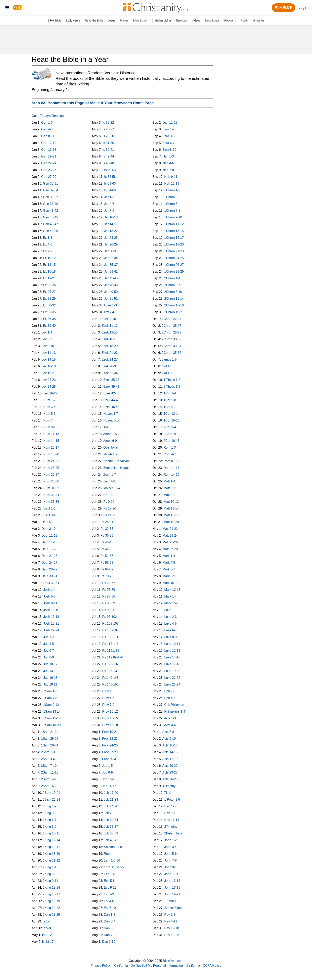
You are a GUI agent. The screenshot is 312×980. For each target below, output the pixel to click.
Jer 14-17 (111, 224)
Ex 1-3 (48, 238)
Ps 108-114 (110, 637)
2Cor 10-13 (172, 441)
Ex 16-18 (49, 271)
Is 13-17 (48, 942)
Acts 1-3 (170, 718)
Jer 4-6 (109, 204)
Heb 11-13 (172, 820)
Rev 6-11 (171, 921)
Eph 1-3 (170, 691)
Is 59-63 (110, 183)
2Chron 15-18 (174, 305)
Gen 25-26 (49, 170)
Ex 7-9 (48, 251)
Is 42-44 (108, 156)
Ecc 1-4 (109, 874)
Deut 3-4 (49, 515)
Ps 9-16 (109, 502)
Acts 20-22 (170, 766)
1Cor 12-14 (172, 414)
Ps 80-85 (109, 596)
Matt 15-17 (171, 515)
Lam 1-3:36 (112, 860)
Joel (106, 427)
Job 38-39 (111, 833)
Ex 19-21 (49, 278)
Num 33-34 (51, 495)
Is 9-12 (47, 935)
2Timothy (171, 827)
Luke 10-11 (172, 644)
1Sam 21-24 (50, 732)
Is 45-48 (108, 163)
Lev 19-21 (49, 373)
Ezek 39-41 (111, 387)
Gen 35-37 (51, 197)
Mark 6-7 (169, 569)
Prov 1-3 (108, 691)
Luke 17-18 (172, 664)
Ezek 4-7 (111, 312)
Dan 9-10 (109, 942)
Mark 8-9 (169, 576)
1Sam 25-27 (50, 739)
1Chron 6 (171, 204)
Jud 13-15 (50, 671)
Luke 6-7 (171, 630)
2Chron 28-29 (172, 332)
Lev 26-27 (50, 393)
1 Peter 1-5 (172, 800)
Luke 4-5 (171, 624)
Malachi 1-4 (112, 488)
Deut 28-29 (49, 569)
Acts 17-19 (170, 759)
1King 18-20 (51, 854)
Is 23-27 (108, 129)
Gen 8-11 (48, 136)
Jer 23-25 (111, 238)
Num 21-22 (51, 461)
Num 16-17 (51, 447)
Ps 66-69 (107, 569)
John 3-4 (171, 847)
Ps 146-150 (110, 684)
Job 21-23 (111, 800)
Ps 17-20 (110, 508)
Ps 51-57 (107, 556)
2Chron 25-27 (172, 326)
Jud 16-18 (50, 678)
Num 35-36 (51, 502)
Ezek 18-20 (110, 346)
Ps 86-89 (109, 603)
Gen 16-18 (49, 150)
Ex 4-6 (48, 244)
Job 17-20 (111, 793)
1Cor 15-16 (172, 420)
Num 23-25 (51, 468)
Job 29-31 (111, 813)
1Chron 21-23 (174, 251)
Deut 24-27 (49, 563)
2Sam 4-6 (48, 759)
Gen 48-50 (51, 231)
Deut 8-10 (49, 529)
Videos (196, 21)
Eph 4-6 (170, 698)
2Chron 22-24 (172, 319)
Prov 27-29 (110, 752)
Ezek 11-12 (110, 326)
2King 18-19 (51, 901)
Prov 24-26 (110, 745)
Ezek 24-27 (110, 359)
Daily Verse (73, 21)
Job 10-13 (109, 779)
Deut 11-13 (49, 535)
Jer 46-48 (111, 285)
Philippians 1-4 (175, 712)
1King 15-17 (51, 847)
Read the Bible (94, 21)
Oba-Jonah (111, 447)
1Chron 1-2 (172, 190)
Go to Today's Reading (48, 116)
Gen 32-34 (51, 190)
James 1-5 (169, 359)
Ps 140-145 (110, 678)
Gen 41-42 (51, 211)
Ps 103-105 (110, 624)
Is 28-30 (108, 136)
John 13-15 (172, 881)
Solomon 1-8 (113, 847)
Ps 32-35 (107, 529)
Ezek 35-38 (111, 380)
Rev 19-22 (172, 935)
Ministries (258, 21)
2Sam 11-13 (50, 772)
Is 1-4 (47, 921)
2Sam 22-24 (51, 800)
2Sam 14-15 (50, 779)
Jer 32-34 (111, 258)
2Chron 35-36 (172, 353)
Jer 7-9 (109, 211)
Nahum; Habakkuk (116, 461)
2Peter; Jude (173, 833)
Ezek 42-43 (111, 393)
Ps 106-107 (110, 630)
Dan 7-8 (110, 935)
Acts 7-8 (168, 732)
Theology (181, 21)
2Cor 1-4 (170, 427)
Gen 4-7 (47, 129)
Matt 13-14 (171, 508)
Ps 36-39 (107, 535)
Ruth (107, 854)
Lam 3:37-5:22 (114, 867)
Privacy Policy (101, 965)
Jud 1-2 (49, 637)
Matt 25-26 (170, 542)
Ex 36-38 (49, 319)
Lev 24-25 (49, 387)
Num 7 (48, 420)
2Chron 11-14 (174, 299)
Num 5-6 (49, 414)
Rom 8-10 (171, 461)
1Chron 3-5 (172, 197)
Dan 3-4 (110, 921)
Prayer (124, 21)
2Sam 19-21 (51, 793)
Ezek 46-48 (111, 407)
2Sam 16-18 (50, 786)
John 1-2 (171, 840)
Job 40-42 (111, 840)
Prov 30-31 (110, 759)
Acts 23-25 (170, 772)
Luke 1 (169, 610)
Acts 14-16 (170, 752)
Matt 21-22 (170, 529)
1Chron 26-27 (174, 265)
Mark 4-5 (169, 563)
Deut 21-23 (49, 556)
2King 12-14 (51, 888)
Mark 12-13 (172, 590)
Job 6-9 (107, 772)
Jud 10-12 (50, 664)
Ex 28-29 (49, 299)
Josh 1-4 (49, 590)
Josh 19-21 (51, 624)
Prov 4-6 (108, 698)
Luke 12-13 (172, 651)
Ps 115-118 (110, 644)
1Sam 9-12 (51, 705)
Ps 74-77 (109, 583)
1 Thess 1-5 (172, 380)
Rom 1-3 (170, 447)
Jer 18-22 (111, 231)
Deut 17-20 (49, 549)
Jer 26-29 (111, 244)
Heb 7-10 (171, 813)
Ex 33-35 (49, 312)
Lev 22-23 (49, 380)
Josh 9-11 (50, 603)
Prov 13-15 (110, 718)
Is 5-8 (47, 928)
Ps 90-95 (109, 610)
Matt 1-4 (169, 481)
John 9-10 (171, 867)
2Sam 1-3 (48, 752)
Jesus (112, 21)
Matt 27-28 (170, 549)
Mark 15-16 (172, 603)
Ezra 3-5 (169, 136)
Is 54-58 (110, 177)
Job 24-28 (111, 806)
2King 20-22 (51, 908)
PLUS (244, 21)
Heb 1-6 (170, 806)
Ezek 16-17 (110, 339)
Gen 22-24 (49, 163)
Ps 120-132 (110, 664)
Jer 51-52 (111, 299)
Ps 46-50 (107, 549)
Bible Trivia (55, 21)
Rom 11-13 (171, 468)
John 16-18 (172, 888)
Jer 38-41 (111, 271)
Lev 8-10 (48, 346)
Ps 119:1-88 (111, 651)
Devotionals (212, 21)
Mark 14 (170, 596)
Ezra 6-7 (169, 143)
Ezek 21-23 (110, 353)
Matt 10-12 (171, 502)
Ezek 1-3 (111, 305)
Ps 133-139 (110, 671)
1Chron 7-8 (172, 211)
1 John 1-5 (172, 901)
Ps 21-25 (110, 515)
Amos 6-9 (110, 441)
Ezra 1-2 (169, 129)
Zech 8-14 (110, 481)
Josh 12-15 (51, 610)
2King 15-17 (51, 894)
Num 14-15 (51, 441)
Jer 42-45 (111, 278)
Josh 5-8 (49, 596)
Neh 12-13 (172, 183)
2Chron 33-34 (172, 346)
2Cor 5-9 (170, 434)
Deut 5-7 (48, 522)
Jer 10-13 (111, 217)
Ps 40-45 (107, 542)
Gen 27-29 (49, 177)
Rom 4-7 (170, 454)
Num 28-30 (51, 481)
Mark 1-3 (169, 556)
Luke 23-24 (172, 684)
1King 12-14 (51, 840)
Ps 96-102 (110, 617)
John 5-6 (171, 854)
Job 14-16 (109, 786)
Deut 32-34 (51, 583)
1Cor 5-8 (170, 400)
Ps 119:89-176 (113, 657)
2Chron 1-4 (172, 278)
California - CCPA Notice (204, 965)
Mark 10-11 (171, 583)
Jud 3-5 (49, 644)
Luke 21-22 (172, 678)
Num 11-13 (51, 434)
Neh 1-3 (168, 156)
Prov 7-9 (108, 705)
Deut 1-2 (49, 508)
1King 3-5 (50, 813)
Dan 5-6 (110, 928)
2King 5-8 (50, 874)
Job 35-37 (111, 827)
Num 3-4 (49, 407)
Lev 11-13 (49, 353)
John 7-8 (171, 860)
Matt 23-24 (170, 535)
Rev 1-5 (170, 915)
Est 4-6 (109, 901)
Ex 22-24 (49, 285)
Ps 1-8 (108, 495)
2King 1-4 (50, 867)
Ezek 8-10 (109, 319)
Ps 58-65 (107, 563)
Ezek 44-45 (111, 400)
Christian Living (161, 21)
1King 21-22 (51, 860)
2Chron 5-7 (172, 285)
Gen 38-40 (51, 204)
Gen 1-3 (47, 123)
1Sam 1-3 (50, 691)
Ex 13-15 (49, 265)
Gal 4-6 (167, 373)
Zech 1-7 (110, 475)
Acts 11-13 (170, 745)
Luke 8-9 (171, 637)
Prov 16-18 (110, 725)
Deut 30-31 (49, 576)
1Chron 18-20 (174, 244)
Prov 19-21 (110, 732)
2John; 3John (174, 908)
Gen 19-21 (49, 156)
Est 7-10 (110, 908)
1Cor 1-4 (170, 393)
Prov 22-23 (110, 739)
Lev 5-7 (47, 339)
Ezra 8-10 (169, 150)
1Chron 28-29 (174, 271)
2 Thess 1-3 (172, 387)
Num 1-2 (49, 400)
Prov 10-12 (110, 712)
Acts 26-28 (170, 779)
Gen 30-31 (51, 183)
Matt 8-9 (169, 495)
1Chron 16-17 (174, 238)
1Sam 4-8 (50, 698)
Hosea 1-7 (111, 414)
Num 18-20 (51, 454)
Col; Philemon (174, 705)
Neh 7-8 (168, 170)
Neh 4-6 (168, 163)
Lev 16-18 (49, 366)
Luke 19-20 (172, 671)
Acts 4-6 (170, 725)
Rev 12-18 (172, 928)
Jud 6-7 (49, 651)
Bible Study (140, 21)
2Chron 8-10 (173, 292)
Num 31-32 (51, 488)
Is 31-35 (108, 143)
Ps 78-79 (109, 590)
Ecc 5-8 (109, 881)
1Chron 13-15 (174, 231)
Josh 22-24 (51, 630)
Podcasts (230, 21)
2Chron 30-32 (172, 339)
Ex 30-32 (49, 305)
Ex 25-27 (49, 292)
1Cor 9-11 (171, 407)
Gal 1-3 (167, 366)
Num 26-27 (51, 475)
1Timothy (169, 786)
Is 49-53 (110, 170)
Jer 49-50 (111, 292)
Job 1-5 (107, 766)
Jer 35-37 (111, 265)
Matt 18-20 (171, 522)
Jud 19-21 (50, 684)
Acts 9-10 (169, 739)
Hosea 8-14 (112, 420)
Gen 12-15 (49, 143)
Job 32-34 (111, 820)
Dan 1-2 (110, 915)
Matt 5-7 (169, 488)
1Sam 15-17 (52, 718)
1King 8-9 (50, 827)
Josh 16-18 (51, 617)
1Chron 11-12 (174, 224)
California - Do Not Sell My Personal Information (149, 965)
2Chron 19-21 (174, 312)
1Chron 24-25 (174, 258)
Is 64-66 (110, 190)
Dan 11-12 (170, 123)
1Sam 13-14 (52, 712)
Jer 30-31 (111, 251)
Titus (168, 793)
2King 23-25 (51, 915)
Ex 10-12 (49, 258)
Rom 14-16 (171, 475)
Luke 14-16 (172, 657)
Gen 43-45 (51, 217)
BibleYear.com (173, 961)
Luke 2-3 (171, 617)
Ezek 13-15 (110, 332)
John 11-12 (172, 874)
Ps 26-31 (107, 522)
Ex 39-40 (49, 326)
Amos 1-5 (110, 434)
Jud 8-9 (49, 657)
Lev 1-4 (47, 332)
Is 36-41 (108, 150)
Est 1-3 (109, 894)
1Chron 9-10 (173, 217)
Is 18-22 (108, 123)
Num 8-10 (50, 427)
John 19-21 (172, 894)
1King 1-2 (50, 806)
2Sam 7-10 (49, 766)
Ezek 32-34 (110, 373)
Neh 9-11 (171, 177)
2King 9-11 (50, 881)
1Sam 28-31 (50, 745)
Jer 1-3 (109, 197)
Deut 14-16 (49, 542)
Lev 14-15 (49, 359)
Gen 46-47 (51, 224)
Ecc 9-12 (110, 888)
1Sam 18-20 (52, 725)
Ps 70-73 (107, 576)
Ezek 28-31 (110, 366)
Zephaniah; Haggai (117, 468)
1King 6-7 (50, 820)
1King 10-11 (51, 833)
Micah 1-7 (110, 454)
